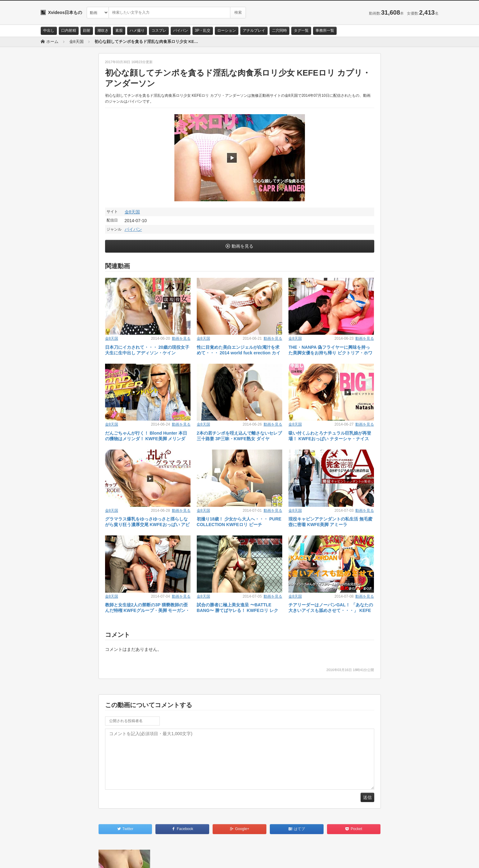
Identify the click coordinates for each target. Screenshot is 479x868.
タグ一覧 (301, 30)
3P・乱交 (203, 30)
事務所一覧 (325, 30)
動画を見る (242, 246)
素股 (119, 30)
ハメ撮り (137, 30)
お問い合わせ (57, 858)
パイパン (181, 30)
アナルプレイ (254, 30)
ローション (227, 30)
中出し (49, 30)
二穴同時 (279, 30)
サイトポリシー (87, 858)
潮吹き (103, 30)
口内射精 (69, 30)
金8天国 (132, 212)
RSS (111, 858)
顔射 (87, 30)
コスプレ (159, 30)
